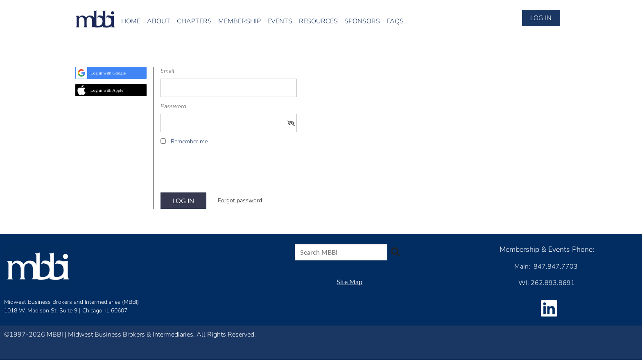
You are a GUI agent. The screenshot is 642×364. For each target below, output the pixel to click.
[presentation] (223, 172)
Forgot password (240, 200)
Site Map (349, 281)
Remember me (189, 141)
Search (395, 251)
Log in (541, 18)
